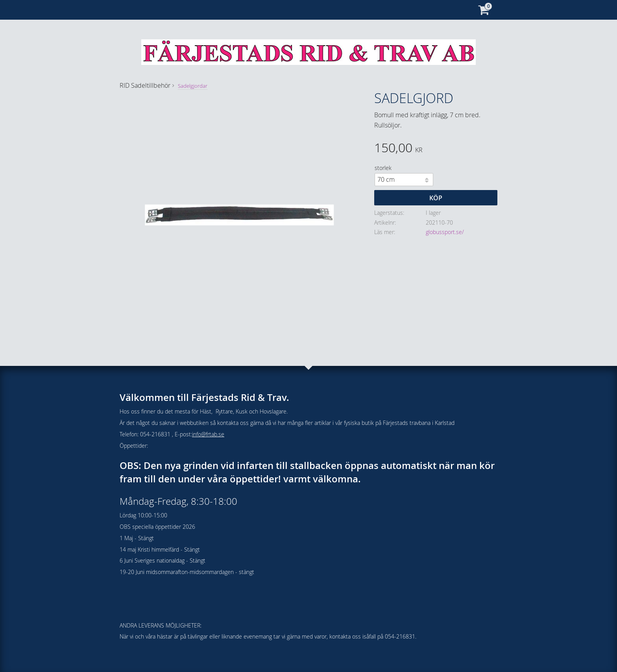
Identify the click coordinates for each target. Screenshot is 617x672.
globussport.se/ (445, 232)
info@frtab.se (208, 434)
